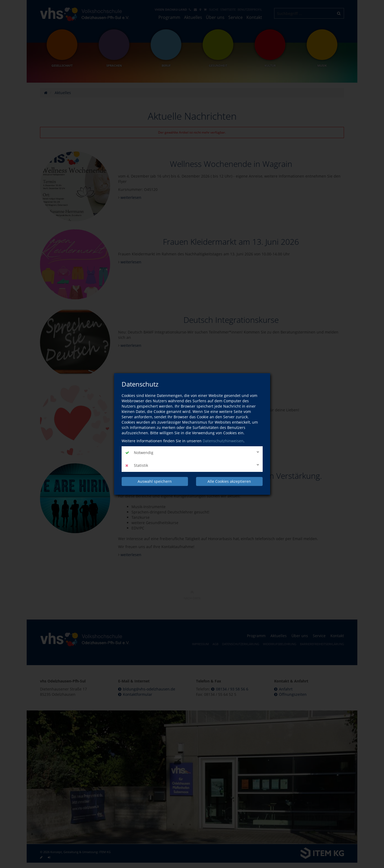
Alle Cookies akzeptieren (229, 481)
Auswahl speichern (155, 481)
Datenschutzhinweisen (223, 441)
